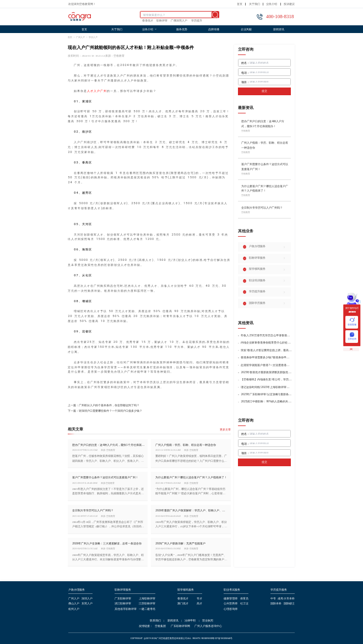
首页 (240, 4)
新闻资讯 (279, 29)
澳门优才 (183, 604)
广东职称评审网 (180, 626)
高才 (199, 604)
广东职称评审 (123, 599)
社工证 (244, 604)
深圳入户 (87, 599)
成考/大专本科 (286, 599)
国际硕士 (289, 604)
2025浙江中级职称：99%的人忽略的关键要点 (266, 402)
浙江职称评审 (123, 604)
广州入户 (80, 37)
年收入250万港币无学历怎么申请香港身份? (266, 335)
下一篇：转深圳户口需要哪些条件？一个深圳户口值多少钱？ (105, 411)
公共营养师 (231, 604)
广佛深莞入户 (179, 21)
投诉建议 (289, 4)
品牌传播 (214, 29)
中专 (273, 599)
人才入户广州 (97, 91)
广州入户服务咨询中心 (208, 626)
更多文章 (225, 430)
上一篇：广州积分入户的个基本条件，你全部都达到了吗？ (104, 405)
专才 (199, 599)
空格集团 (160, 626)
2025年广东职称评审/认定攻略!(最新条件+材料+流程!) (266, 394)
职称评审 (162, 21)
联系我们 (155, 621)
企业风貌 (246, 29)
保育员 (244, 599)
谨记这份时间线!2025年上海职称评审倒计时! (266, 387)
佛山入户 (74, 604)
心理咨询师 (231, 609)
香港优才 (148, 21)
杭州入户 (74, 609)
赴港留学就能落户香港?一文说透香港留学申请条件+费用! (266, 365)
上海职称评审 (147, 599)
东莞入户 (87, 604)
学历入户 (93, 37)
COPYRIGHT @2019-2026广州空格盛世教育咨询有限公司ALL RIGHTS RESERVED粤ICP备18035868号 (182, 638)
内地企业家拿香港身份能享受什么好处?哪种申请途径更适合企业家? (266, 343)
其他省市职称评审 (126, 609)
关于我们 (254, 4)
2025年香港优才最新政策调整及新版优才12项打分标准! (266, 372)
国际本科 (276, 604)
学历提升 (197, 21)
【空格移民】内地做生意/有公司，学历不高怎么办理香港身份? (266, 380)
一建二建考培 (147, 609)
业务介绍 (272, 4)
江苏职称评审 (147, 604)
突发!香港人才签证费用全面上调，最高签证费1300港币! (266, 350)
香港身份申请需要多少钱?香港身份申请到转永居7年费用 (266, 358)
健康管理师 (231, 599)
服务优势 (182, 29)
